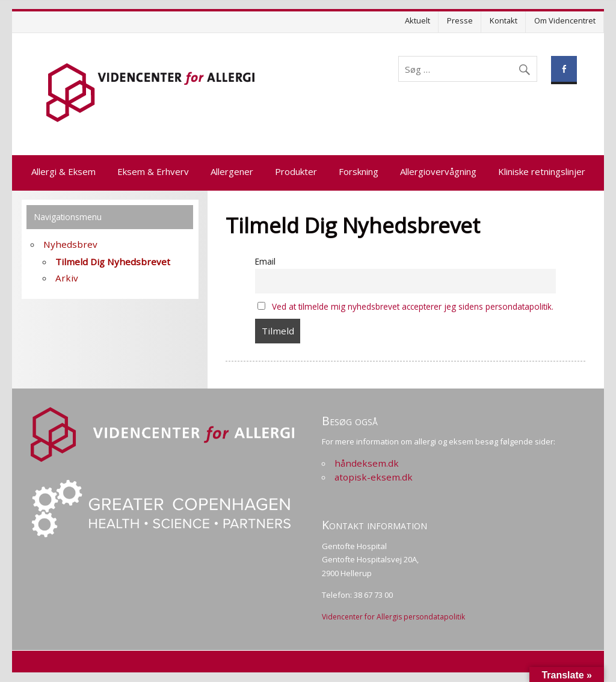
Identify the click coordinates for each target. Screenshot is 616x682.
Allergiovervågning (438, 171)
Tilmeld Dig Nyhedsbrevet (113, 262)
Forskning (359, 171)
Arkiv (67, 278)
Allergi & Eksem (63, 171)
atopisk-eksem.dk (374, 477)
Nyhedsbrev (70, 244)
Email (265, 261)
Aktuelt (417, 20)
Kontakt (504, 20)
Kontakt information (374, 525)
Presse (460, 20)
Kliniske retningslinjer (542, 171)
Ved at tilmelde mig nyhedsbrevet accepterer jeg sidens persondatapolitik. (413, 306)
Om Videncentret (565, 20)
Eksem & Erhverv (153, 171)
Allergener (232, 171)
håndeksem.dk (367, 463)
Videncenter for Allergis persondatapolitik (393, 617)
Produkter (296, 171)
